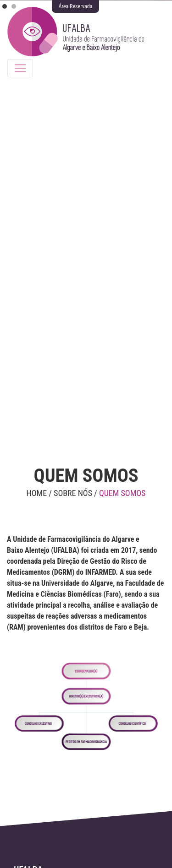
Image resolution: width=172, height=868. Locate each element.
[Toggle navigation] (20, 68)
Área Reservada (76, 6)
